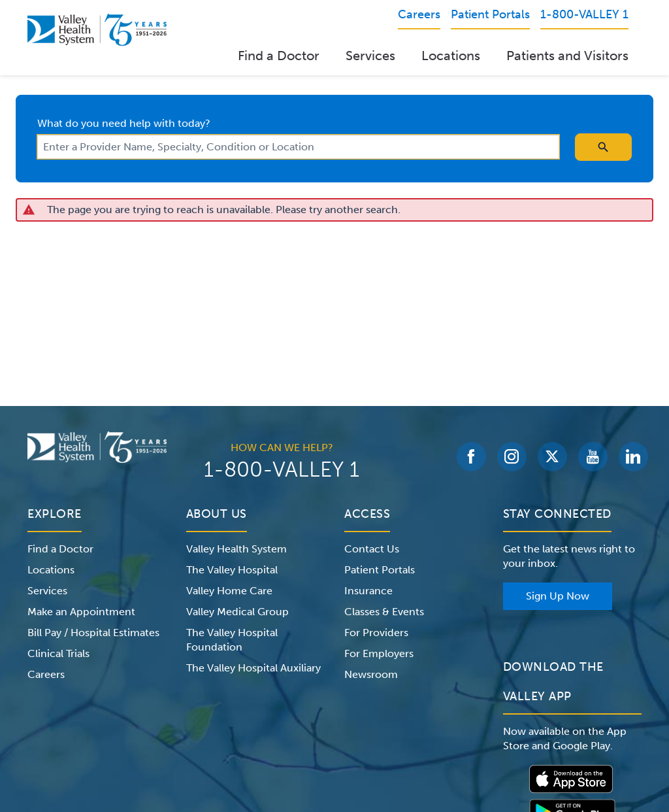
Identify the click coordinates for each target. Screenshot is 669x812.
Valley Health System (237, 549)
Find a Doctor (279, 56)
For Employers (379, 653)
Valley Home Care (229, 591)
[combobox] (298, 147)
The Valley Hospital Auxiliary (253, 668)
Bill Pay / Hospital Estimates (93, 633)
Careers (46, 674)
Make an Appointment (81, 612)
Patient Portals (380, 570)
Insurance (368, 591)
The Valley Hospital (232, 570)
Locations (451, 56)
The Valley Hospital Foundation (232, 640)
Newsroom (371, 674)
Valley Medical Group (237, 612)
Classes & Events (384, 612)
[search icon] (603, 147)
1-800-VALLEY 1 (282, 469)
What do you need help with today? (124, 123)
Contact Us (372, 549)
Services (370, 56)
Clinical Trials (58, 653)
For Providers (376, 633)
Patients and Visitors (567, 56)
